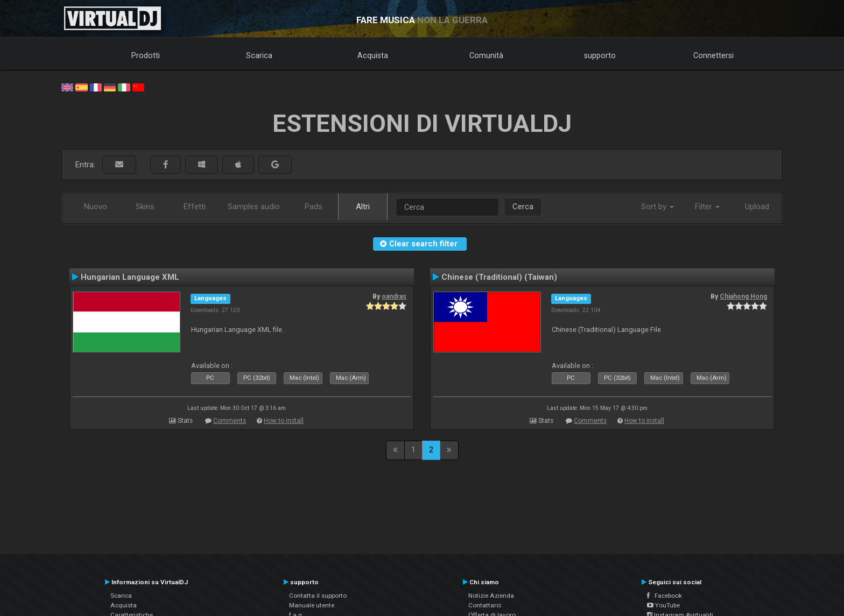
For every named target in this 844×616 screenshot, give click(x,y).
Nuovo (96, 207)
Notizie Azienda (491, 596)
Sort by (657, 207)
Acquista (373, 55)
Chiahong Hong (743, 296)
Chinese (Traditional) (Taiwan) (499, 277)
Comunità (486, 55)
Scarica (259, 55)
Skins (145, 207)
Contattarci (485, 605)
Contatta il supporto (318, 596)
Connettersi (713, 55)
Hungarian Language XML (130, 277)
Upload (757, 207)
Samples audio (254, 207)
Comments (230, 421)
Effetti (195, 207)
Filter (707, 207)
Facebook (664, 596)
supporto (600, 55)
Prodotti (146, 55)
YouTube (663, 605)
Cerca (523, 207)
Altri (363, 207)
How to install (284, 421)
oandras (394, 296)
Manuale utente (312, 605)
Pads (314, 207)
